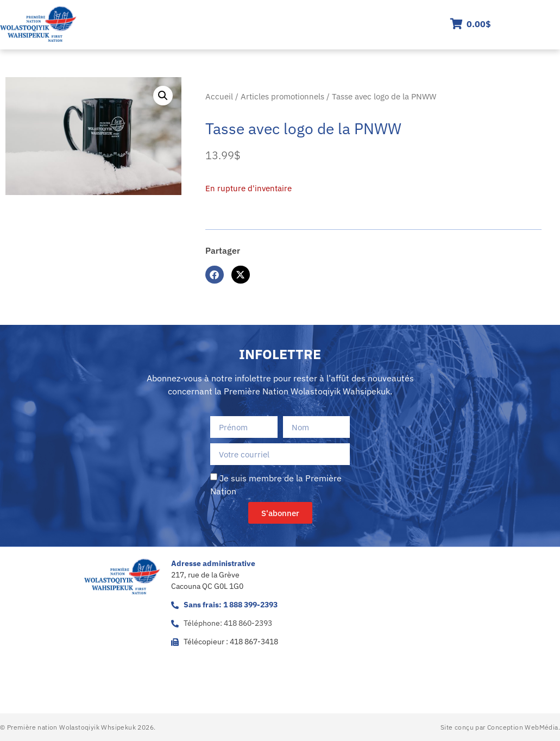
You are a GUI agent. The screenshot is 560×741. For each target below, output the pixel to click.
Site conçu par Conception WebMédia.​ (500, 727)
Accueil (219, 96)
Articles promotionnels (282, 96)
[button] (163, 96)
